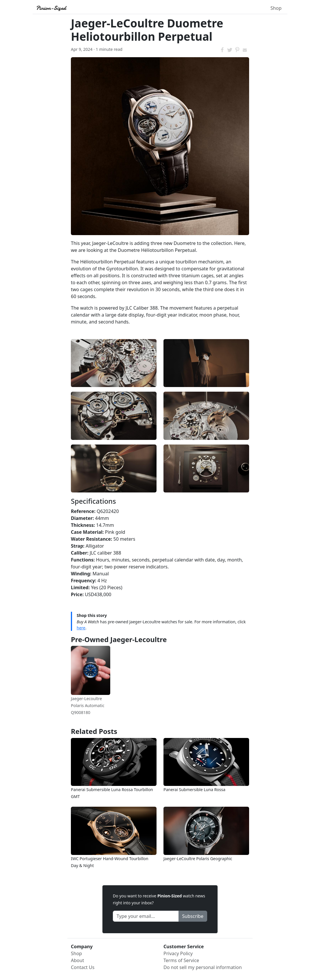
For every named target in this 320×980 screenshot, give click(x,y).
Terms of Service (181, 960)
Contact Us (83, 967)
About (77, 960)
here (81, 628)
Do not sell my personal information (203, 967)
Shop (276, 8)
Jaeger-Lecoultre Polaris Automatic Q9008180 (88, 705)
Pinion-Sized (51, 8)
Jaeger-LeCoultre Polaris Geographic (198, 859)
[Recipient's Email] (146, 916)
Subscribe (193, 916)
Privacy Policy (178, 953)
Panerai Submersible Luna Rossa (194, 790)
